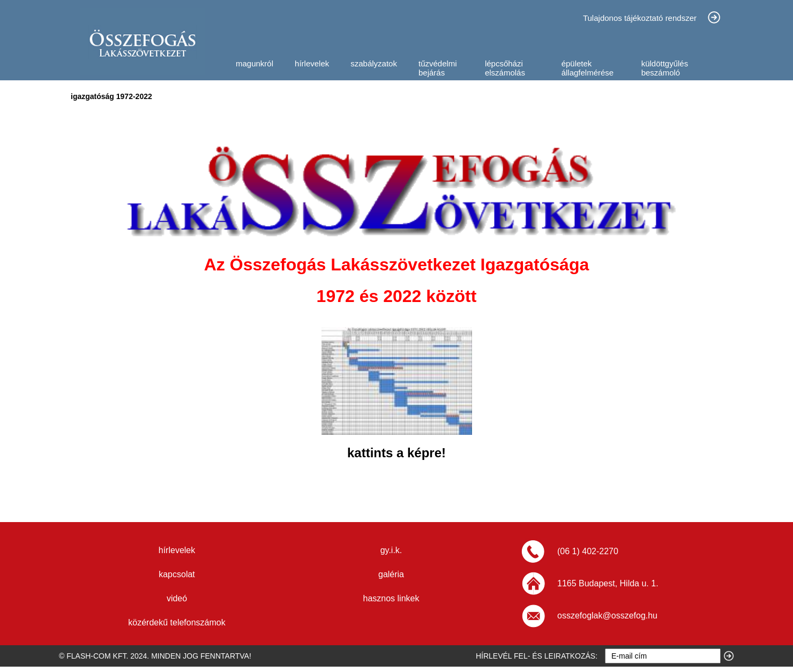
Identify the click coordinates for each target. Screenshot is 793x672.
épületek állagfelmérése (588, 68)
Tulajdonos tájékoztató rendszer (640, 18)
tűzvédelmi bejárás (438, 68)
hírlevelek (312, 63)
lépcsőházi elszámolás (505, 68)
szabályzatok (374, 63)
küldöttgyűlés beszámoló (665, 68)
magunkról (255, 63)
